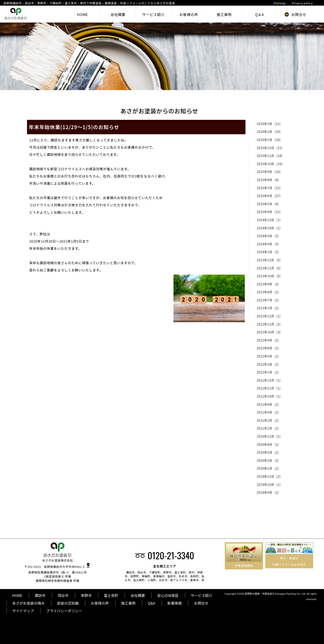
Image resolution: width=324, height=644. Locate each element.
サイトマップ (23, 611)
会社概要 (138, 595)
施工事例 (128, 603)
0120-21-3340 (171, 555)
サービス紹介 (202, 595)
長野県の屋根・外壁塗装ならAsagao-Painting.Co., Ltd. (275, 594)
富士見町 (111, 595)
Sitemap (280, 3)
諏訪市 (40, 595)
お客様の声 (100, 603)
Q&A (151, 603)
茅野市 (86, 595)
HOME (17, 595)
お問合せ (201, 603)
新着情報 (175, 603)
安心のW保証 (168, 595)
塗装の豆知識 (68, 603)
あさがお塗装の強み (29, 603)
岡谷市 (63, 595)
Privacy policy (302, 3)
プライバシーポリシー (64, 611)
